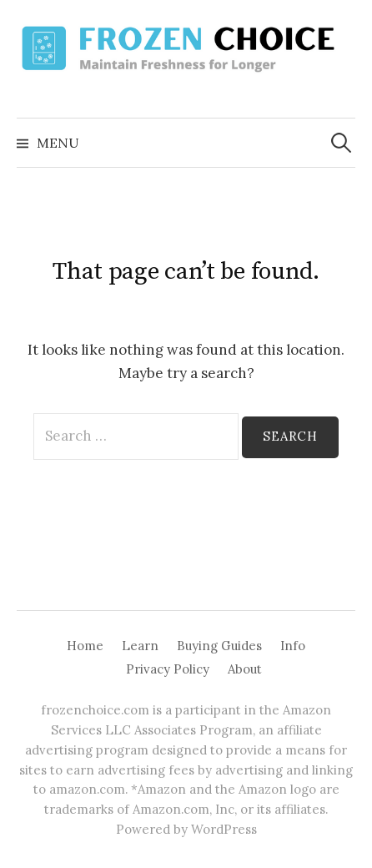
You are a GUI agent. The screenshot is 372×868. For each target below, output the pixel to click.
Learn (140, 646)
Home (85, 646)
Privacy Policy (168, 669)
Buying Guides (219, 646)
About (245, 669)
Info (293, 646)
